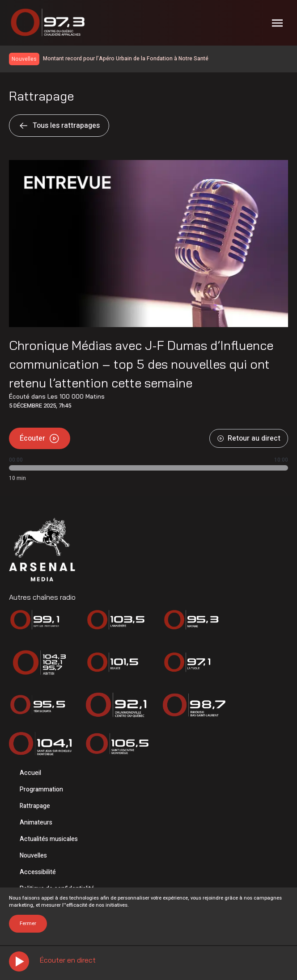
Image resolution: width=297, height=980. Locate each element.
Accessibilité (38, 872)
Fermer (28, 923)
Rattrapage (35, 806)
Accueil (30, 773)
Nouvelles (33, 856)
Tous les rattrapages (59, 126)
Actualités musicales (49, 839)
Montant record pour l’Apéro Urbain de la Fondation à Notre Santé (126, 59)
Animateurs (36, 822)
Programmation (41, 789)
